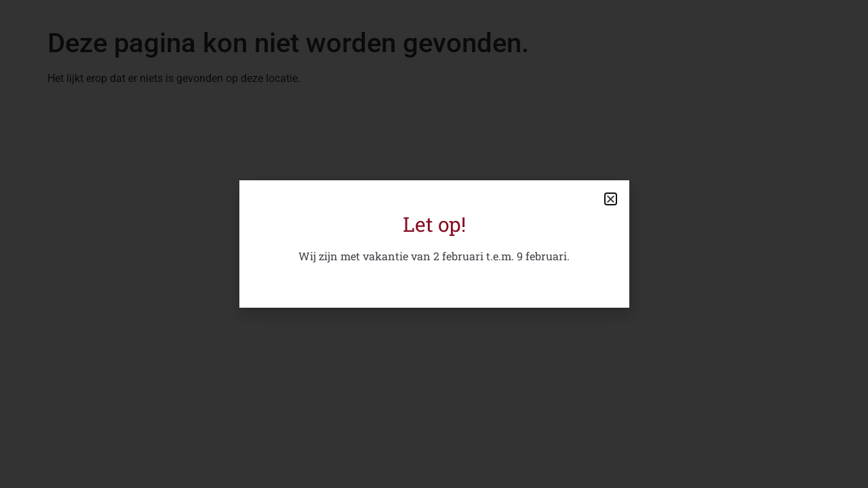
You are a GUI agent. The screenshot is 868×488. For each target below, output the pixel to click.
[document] (434, 244)
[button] (611, 199)
